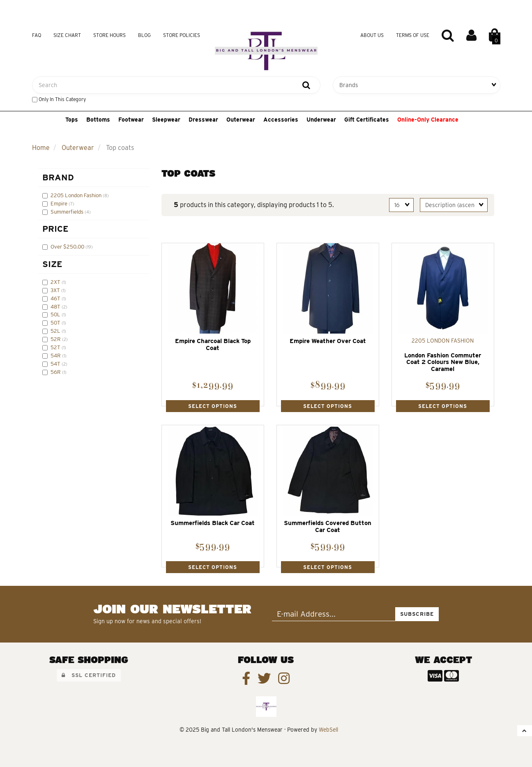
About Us (372, 35)
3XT (56, 290)
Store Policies (182, 35)
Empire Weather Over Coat (328, 341)
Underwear (321, 120)
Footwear (131, 120)
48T (56, 306)
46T (56, 298)
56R (56, 372)
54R (56, 355)
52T (56, 347)
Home (41, 148)
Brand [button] (58, 177)
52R (56, 339)
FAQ (37, 35)
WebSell (328, 730)
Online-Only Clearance (428, 120)
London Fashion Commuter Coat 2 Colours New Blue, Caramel (443, 362)
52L (56, 331)
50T (56, 322)
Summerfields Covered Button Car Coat (328, 526)
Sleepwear (166, 120)
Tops (72, 120)
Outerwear (241, 120)
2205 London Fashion (77, 195)
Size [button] (52, 264)
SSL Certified (89, 675)
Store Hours (109, 35)
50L (56, 314)
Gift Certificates (367, 120)
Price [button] (55, 229)
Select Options (213, 406)
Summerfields (68, 212)
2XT (56, 282)
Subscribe (417, 614)
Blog (144, 35)
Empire (60, 203)
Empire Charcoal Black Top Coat (213, 344)
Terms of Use (413, 35)
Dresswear (203, 120)
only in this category (59, 99)
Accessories (281, 120)
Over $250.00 (68, 246)
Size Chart (67, 35)
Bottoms (98, 120)
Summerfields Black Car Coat (213, 523)
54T (56, 364)
